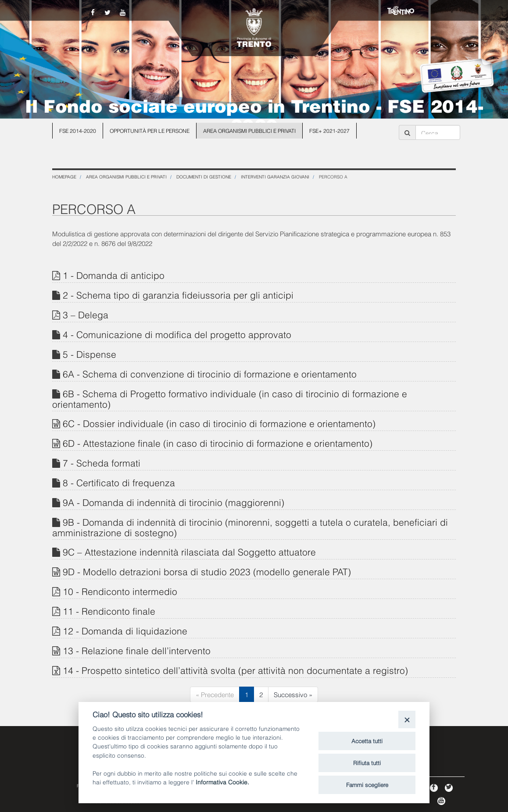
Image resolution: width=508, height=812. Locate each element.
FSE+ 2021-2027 (329, 130)
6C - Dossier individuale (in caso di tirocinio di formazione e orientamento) (219, 423)
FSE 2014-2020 (78, 130)
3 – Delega (86, 314)
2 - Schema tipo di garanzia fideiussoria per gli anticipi (178, 294)
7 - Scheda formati (102, 462)
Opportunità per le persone (150, 130)
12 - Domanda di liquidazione (125, 630)
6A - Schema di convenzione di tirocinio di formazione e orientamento (210, 373)
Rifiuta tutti (367, 762)
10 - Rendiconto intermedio (120, 591)
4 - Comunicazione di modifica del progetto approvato (177, 334)
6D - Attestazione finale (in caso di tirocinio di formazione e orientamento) (218, 443)
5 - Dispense (89, 354)
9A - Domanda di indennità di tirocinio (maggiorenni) (174, 502)
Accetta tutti (367, 741)
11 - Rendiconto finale (109, 611)
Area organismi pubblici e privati (249, 130)
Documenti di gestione (204, 176)
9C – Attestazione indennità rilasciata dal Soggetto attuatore (189, 551)
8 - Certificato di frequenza (119, 482)
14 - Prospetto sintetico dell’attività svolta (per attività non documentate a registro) (235, 670)
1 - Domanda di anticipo (114, 275)
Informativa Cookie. (222, 782)
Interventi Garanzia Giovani (275, 176)
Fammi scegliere (367, 784)
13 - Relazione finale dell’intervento (137, 650)
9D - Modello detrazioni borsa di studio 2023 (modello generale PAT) (207, 571)
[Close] (407, 719)
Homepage (64, 176)
